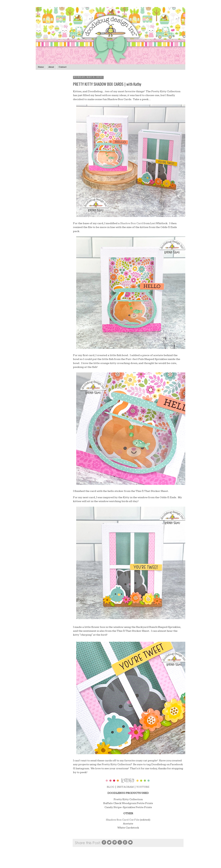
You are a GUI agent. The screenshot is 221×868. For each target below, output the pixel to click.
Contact (63, 67)
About (51, 67)
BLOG (111, 787)
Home (41, 67)
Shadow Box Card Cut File (123, 820)
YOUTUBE (143, 787)
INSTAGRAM (125, 787)
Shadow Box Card (132, 223)
